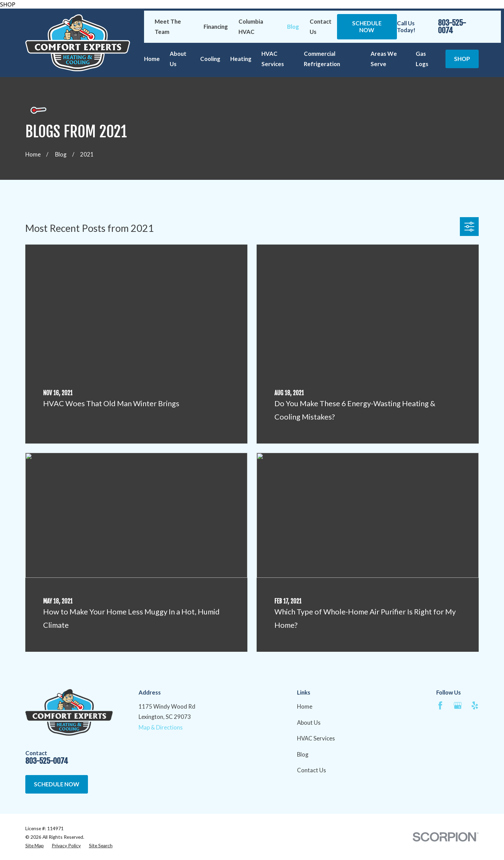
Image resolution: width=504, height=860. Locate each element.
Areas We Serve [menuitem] (384, 59)
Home (305, 706)
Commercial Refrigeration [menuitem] (322, 59)
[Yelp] (475, 705)
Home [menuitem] (152, 59)
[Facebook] (440, 705)
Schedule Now (367, 27)
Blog (293, 27)
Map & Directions (161, 727)
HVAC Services (316, 738)
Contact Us (312, 770)
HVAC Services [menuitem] (273, 59)
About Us (309, 722)
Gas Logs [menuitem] (422, 59)
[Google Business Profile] (458, 705)
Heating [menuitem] (241, 59)
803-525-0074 (452, 27)
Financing (216, 27)
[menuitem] (35, 845)
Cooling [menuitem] (210, 59)
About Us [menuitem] (178, 59)
